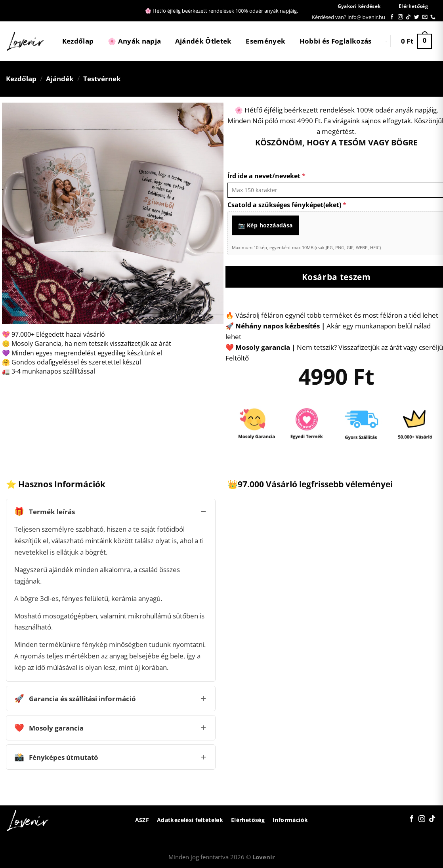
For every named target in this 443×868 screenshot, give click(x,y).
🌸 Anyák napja (134, 41)
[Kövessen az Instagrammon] (400, 17)
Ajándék (60, 79)
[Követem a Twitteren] (417, 17)
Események (265, 41)
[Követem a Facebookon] (392, 17)
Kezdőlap (78, 41)
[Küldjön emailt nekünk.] (425, 17)
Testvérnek (102, 79)
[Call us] (433, 17)
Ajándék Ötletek (203, 41)
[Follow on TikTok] (408, 17)
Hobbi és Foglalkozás (336, 41)
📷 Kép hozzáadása (265, 225)
